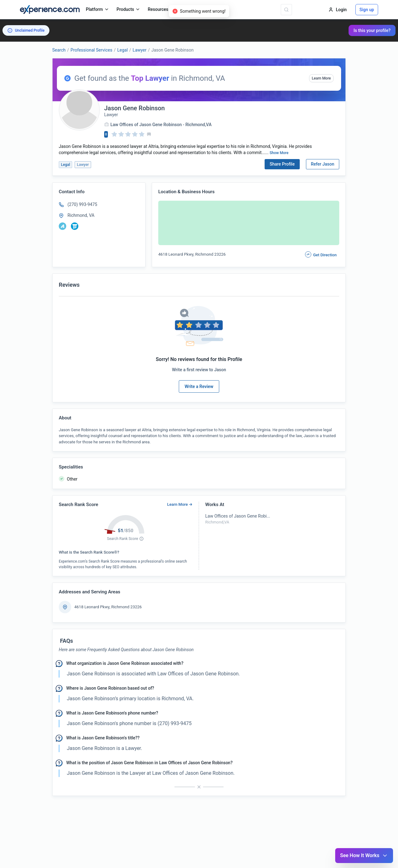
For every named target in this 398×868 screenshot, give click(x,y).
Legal (123, 50)
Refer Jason (323, 164)
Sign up (367, 10)
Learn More (321, 78)
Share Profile (282, 164)
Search (59, 50)
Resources (161, 9)
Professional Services (91, 50)
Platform (97, 9)
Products (129, 9)
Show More (279, 153)
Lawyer (140, 50)
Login (338, 10)
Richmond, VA (81, 215)
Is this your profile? (372, 30)
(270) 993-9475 (82, 204)
